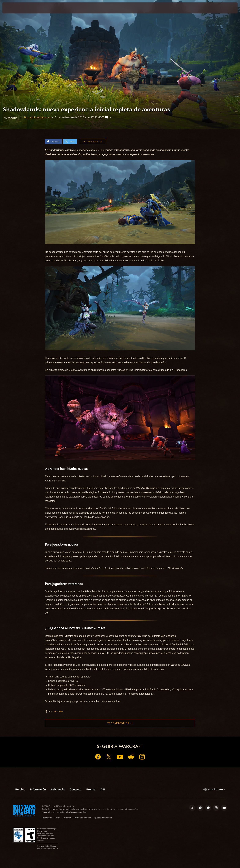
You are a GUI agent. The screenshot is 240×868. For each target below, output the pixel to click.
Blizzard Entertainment (38, 117)
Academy (58, 711)
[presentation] (14, 8)
